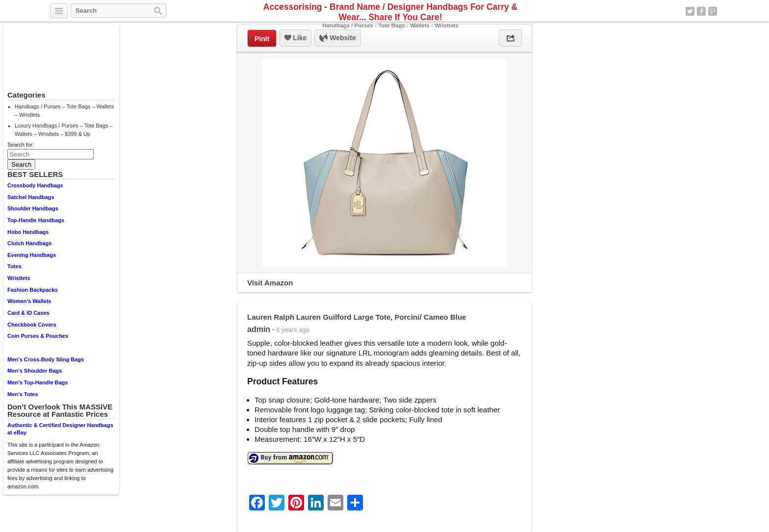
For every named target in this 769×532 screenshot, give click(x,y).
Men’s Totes (23, 394)
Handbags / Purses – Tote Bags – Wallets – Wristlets (64, 111)
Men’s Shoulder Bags (35, 371)
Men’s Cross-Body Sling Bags (46, 359)
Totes (14, 266)
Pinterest (713, 11)
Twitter (690, 11)
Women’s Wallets (29, 301)
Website (337, 38)
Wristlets (19, 278)
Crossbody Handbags (35, 185)
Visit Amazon (270, 283)
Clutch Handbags (29, 243)
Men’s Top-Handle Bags (38, 382)
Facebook (701, 11)
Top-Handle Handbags (36, 220)
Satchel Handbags (31, 197)
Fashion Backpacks (33, 290)
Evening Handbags (32, 255)
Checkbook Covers (32, 325)
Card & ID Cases (28, 313)
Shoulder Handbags (33, 208)
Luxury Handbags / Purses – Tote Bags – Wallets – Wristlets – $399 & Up (64, 130)
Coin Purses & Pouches (38, 336)
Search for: (21, 145)
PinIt (262, 39)
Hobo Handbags (28, 232)
